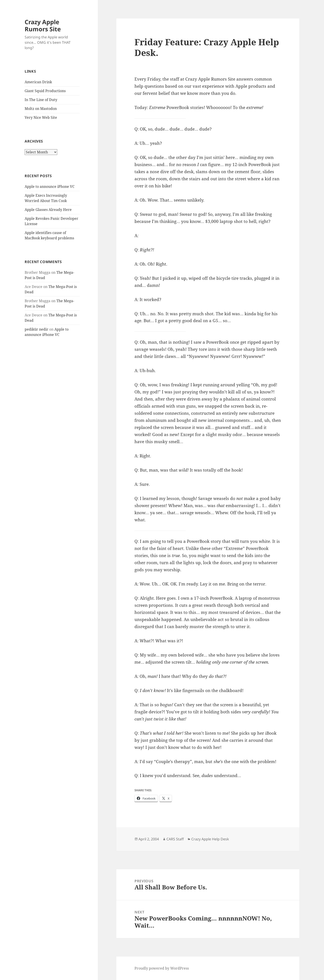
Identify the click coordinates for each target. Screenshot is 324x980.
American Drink (38, 82)
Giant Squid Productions (45, 91)
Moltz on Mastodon (41, 109)
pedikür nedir (37, 329)
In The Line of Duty (41, 100)
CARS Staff (175, 839)
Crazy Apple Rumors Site (43, 25)
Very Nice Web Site (41, 117)
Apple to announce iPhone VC (50, 186)
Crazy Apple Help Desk (210, 839)
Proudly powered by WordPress (162, 968)
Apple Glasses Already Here (48, 210)
